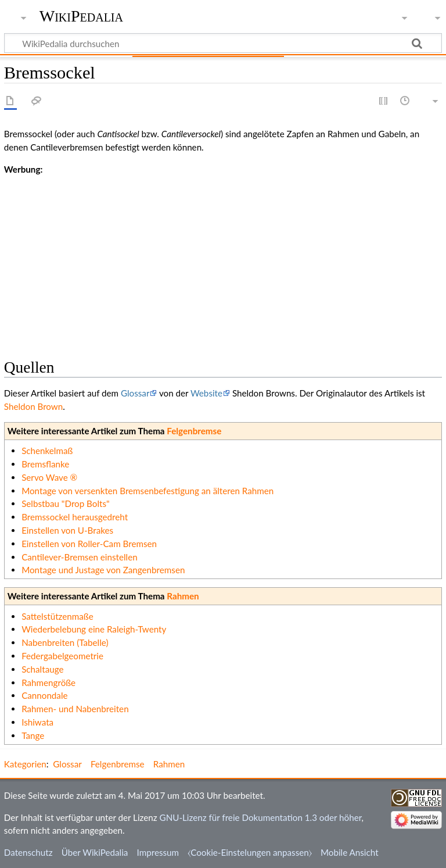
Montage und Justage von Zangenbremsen (103, 570)
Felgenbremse (194, 431)
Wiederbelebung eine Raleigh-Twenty (94, 629)
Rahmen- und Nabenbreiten (75, 709)
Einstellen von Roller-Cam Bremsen (89, 544)
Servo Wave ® (49, 477)
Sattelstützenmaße (57, 616)
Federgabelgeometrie (62, 656)
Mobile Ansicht (350, 852)
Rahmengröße (48, 683)
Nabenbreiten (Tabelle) (65, 642)
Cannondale (44, 695)
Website (206, 393)
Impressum (158, 852)
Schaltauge (42, 669)
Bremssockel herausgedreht (75, 517)
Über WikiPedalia (95, 852)
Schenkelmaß (47, 451)
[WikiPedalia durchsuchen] (223, 43)
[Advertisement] (223, 258)
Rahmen (183, 596)
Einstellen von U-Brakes (67, 530)
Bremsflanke (45, 464)
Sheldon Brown (33, 406)
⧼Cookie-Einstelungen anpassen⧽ (250, 852)
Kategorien (25, 764)
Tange (33, 735)
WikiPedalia (81, 16)
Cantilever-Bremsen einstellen (80, 557)
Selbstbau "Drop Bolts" (66, 503)
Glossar (135, 393)
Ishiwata (37, 722)
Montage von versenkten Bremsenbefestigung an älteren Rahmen (148, 491)
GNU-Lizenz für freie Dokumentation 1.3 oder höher (261, 817)
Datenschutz (28, 852)
